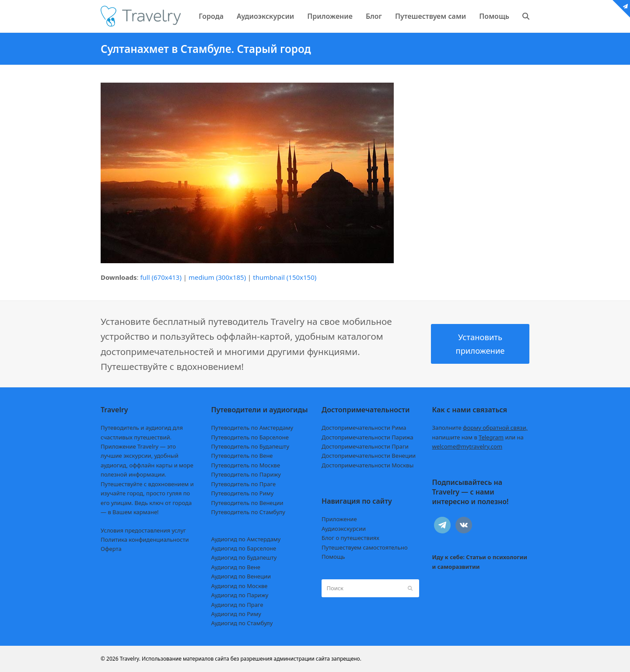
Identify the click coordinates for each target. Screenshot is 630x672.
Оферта (111, 549)
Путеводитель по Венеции (247, 503)
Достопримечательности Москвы (367, 465)
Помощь (333, 557)
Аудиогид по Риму (236, 614)
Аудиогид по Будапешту (244, 557)
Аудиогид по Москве (240, 586)
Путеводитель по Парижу (246, 474)
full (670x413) (161, 277)
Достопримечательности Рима (364, 428)
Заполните (480, 428)
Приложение (339, 519)
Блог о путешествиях (350, 538)
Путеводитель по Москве (246, 465)
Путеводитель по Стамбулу (248, 512)
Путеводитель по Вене (242, 456)
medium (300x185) (217, 277)
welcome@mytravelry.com (467, 446)
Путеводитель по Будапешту (250, 446)
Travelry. (130, 659)
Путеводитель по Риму (243, 493)
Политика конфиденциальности (145, 540)
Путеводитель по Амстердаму (252, 428)
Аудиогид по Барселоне (244, 548)
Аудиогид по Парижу (240, 595)
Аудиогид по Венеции (241, 576)
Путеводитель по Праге (244, 484)
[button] (526, 16)
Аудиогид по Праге (237, 605)
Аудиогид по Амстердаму (246, 539)
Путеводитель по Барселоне (250, 437)
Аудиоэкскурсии (344, 529)
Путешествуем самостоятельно (365, 547)
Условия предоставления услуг (143, 530)
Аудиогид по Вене (236, 567)
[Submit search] (410, 588)
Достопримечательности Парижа (367, 437)
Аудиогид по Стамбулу (242, 623)
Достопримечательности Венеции (369, 456)
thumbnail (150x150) (285, 277)
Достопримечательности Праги (365, 446)
